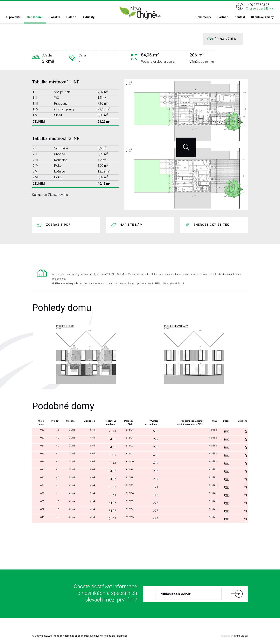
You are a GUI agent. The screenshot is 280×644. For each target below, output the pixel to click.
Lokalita (55, 17)
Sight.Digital (241, 636)
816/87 (126, 487)
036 (41, 487)
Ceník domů (35, 17)
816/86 (126, 495)
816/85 (126, 503)
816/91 (126, 455)
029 (41, 431)
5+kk (89, 431)
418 (152, 495)
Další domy (140, 534)
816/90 (126, 463)
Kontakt (240, 17)
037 (41, 495)
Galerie (71, 17)
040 (41, 519)
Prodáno (212, 431)
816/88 (126, 479)
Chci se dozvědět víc (260, 8)
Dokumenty (203, 17)
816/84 (126, 511)
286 (152, 471)
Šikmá (69, 431)
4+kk (89, 439)
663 (152, 431)
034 (41, 471)
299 (152, 439)
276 (152, 511)
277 (152, 503)
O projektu (13, 17)
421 (152, 487)
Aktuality (88, 17)
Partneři (223, 17)
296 (152, 447)
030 (41, 439)
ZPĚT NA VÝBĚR (223, 39)
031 (41, 447)
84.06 (109, 439)
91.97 (109, 455)
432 (152, 463)
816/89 (126, 471)
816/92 (126, 447)
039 (41, 511)
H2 (56, 431)
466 (152, 519)
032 (41, 455)
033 (41, 463)
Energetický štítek (211, 225)
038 (41, 503)
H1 (56, 455)
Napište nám (131, 225)
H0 (56, 439)
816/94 (126, 431)
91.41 (109, 431)
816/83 (126, 519)
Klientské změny (262, 17)
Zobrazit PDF (58, 225)
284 (152, 479)
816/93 (126, 439)
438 (152, 455)
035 (41, 479)
